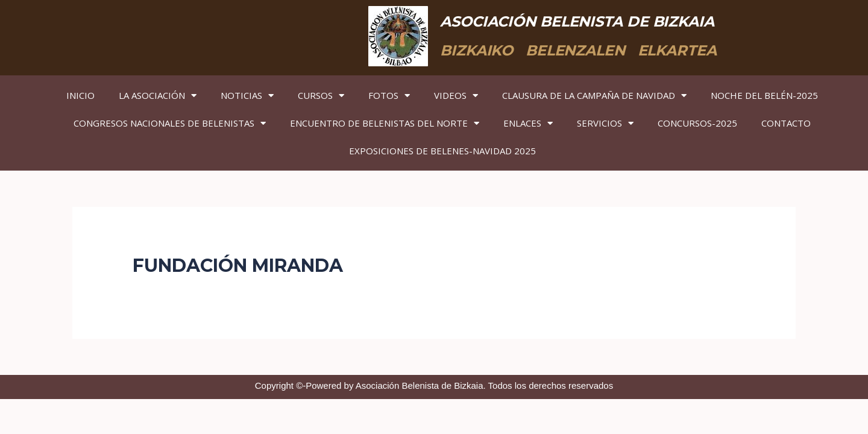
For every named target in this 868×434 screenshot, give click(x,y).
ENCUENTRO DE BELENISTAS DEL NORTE (385, 123)
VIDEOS (456, 96)
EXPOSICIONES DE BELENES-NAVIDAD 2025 (442, 151)
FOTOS (389, 96)
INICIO (80, 95)
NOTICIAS (247, 96)
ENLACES (528, 123)
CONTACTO (786, 123)
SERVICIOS (605, 123)
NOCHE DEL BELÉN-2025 (764, 95)
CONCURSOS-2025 (697, 123)
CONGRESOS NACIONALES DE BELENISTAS (170, 123)
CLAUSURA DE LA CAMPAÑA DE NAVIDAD (594, 96)
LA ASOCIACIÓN (158, 96)
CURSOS (321, 96)
